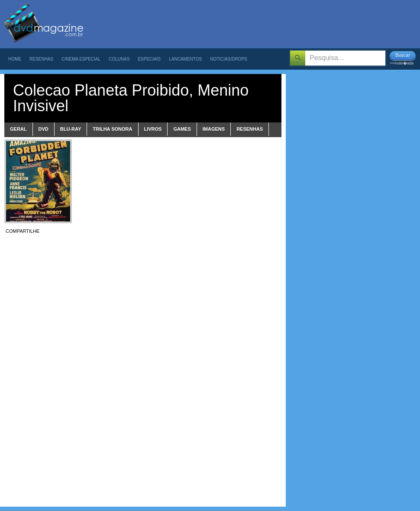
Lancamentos (185, 59)
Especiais (149, 59)
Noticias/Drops (229, 59)
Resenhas (41, 59)
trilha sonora (112, 129)
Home (15, 59)
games (182, 129)
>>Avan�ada (402, 63)
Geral (18, 129)
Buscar (403, 55)
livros (153, 129)
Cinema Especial (81, 59)
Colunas (119, 59)
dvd (44, 129)
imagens (214, 129)
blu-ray (71, 129)
